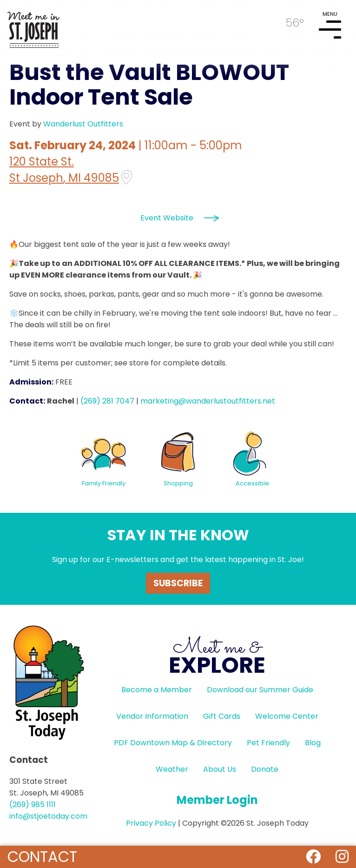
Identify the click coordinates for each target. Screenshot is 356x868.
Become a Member (157, 690)
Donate (265, 769)
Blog (313, 743)
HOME (33, 26)
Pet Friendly (268, 743)
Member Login (217, 800)
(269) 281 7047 (107, 401)
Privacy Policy (151, 823)
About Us (220, 769)
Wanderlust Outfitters (83, 124)
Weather (172, 769)
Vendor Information (152, 716)
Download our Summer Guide (260, 690)
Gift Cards (222, 716)
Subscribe (178, 583)
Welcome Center (287, 716)
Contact (42, 857)
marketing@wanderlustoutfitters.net (208, 401)
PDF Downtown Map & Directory (173, 743)
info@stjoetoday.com (48, 816)
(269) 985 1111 (33, 805)
